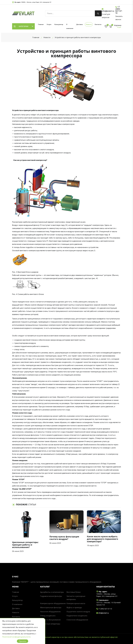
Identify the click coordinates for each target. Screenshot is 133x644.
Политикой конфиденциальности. (17, 637)
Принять (23, 641)
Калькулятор (59, 24)
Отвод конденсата (48, 616)
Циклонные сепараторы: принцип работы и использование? (25, 545)
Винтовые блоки (74, 592)
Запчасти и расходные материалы (76, 598)
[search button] (98, 13)
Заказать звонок (119, 18)
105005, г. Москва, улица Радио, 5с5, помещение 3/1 (36, 2)
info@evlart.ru (108, 10)
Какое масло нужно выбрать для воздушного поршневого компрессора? (102, 539)
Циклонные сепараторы (50, 624)
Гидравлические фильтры (51, 596)
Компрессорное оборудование (53, 603)
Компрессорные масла (76, 603)
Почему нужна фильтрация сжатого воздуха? (64, 538)
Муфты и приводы (74, 607)
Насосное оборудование (50, 612)
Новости (89, 24)
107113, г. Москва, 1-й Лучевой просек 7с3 (108, 604)
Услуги (49, 24)
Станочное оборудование (77, 620)
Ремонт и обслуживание (50, 620)
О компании (70, 26)
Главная (41, 24)
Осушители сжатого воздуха (78, 612)
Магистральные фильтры (51, 607)
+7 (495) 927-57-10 (119, 10)
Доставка (80, 24)
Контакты (98, 24)
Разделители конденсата (77, 616)
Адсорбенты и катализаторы (52, 592)
